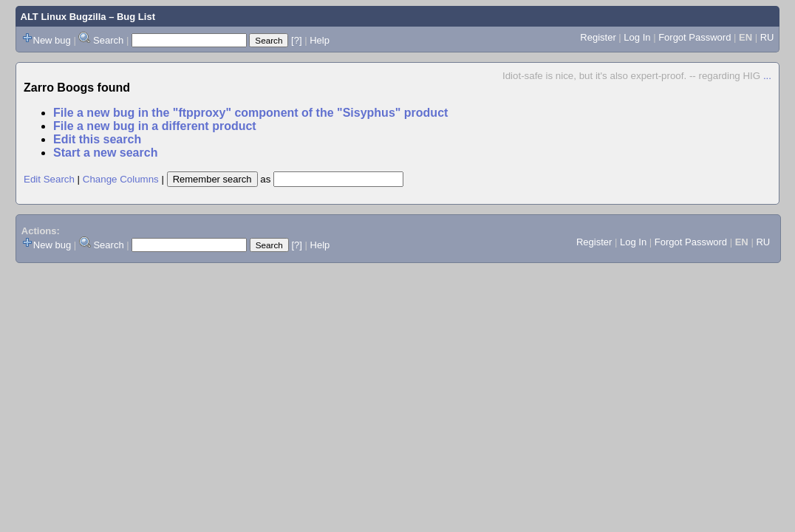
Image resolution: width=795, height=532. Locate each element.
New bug (52, 40)
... (767, 76)
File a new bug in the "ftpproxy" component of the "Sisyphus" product (250, 113)
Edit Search (49, 179)
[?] (296, 40)
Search (108, 40)
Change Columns (121, 179)
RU (767, 37)
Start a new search (105, 153)
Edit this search (97, 139)
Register (598, 37)
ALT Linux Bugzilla (64, 17)
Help (320, 40)
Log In (637, 37)
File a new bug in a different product (155, 126)
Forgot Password (695, 37)
